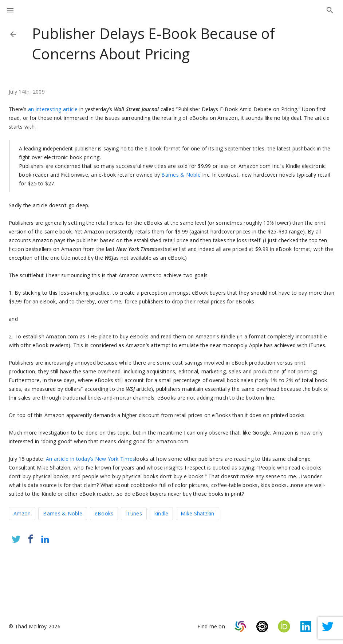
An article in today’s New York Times (90, 459)
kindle (161, 513)
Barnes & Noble (181, 175)
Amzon (22, 513)
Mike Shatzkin (197, 513)
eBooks (104, 513)
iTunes (134, 513)
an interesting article (53, 109)
